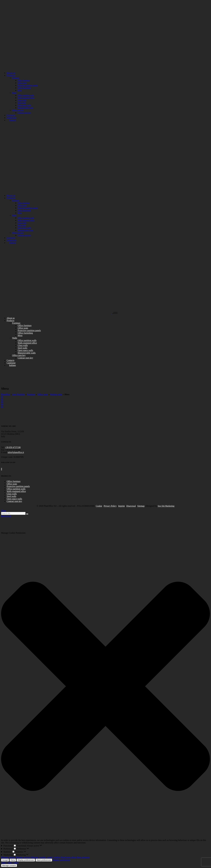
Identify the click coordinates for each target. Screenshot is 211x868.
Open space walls (14, 499)
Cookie (99, 506)
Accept (5, 860)
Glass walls (12, 494)
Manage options (8, 857)
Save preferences (44, 860)
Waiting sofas (56, 394)
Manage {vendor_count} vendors (46, 857)
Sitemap (141, 506)
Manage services (23, 857)
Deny (13, 860)
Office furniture (14, 481)
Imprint (121, 506)
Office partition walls (16, 489)
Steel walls (11, 496)
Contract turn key (14, 501)
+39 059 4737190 (13, 447)
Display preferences (26, 860)
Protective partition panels (18, 486)
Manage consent (9, 865)
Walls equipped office (16, 491)
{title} (4, 863)
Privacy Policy (110, 506)
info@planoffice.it (16, 452)
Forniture (31, 394)
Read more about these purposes (75, 857)
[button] (106, 687)
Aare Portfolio (19, 394)
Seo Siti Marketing (166, 506)
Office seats (43, 394)
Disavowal (131, 506)
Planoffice (6, 394)
